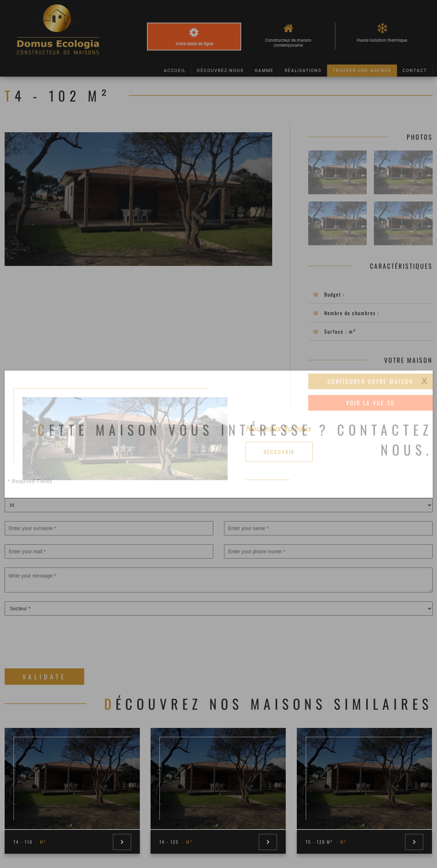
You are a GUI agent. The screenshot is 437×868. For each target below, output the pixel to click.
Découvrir (279, 451)
